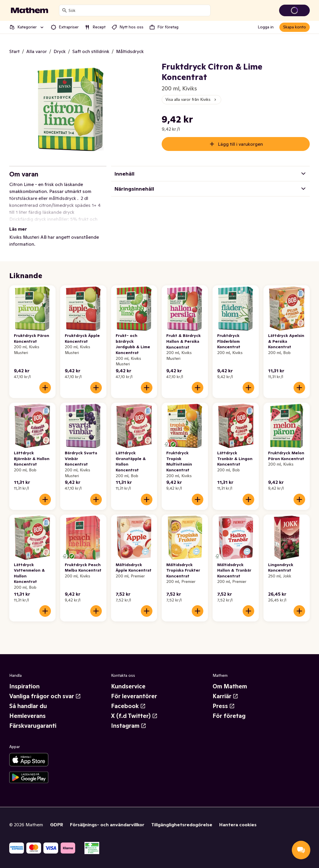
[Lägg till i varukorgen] (45, 388)
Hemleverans (27, 716)
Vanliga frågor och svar (45, 696)
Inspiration (24, 686)
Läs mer (18, 229)
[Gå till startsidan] (29, 10)
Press (224, 706)
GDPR (57, 825)
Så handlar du (28, 706)
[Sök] (64, 10)
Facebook (128, 706)
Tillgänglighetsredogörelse (182, 825)
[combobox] (138, 10)
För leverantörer (134, 696)
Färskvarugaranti (33, 726)
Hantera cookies (238, 825)
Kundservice (128, 686)
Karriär (225, 696)
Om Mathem (230, 686)
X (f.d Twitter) (134, 716)
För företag (229, 716)
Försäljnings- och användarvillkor (107, 825)
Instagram (129, 726)
